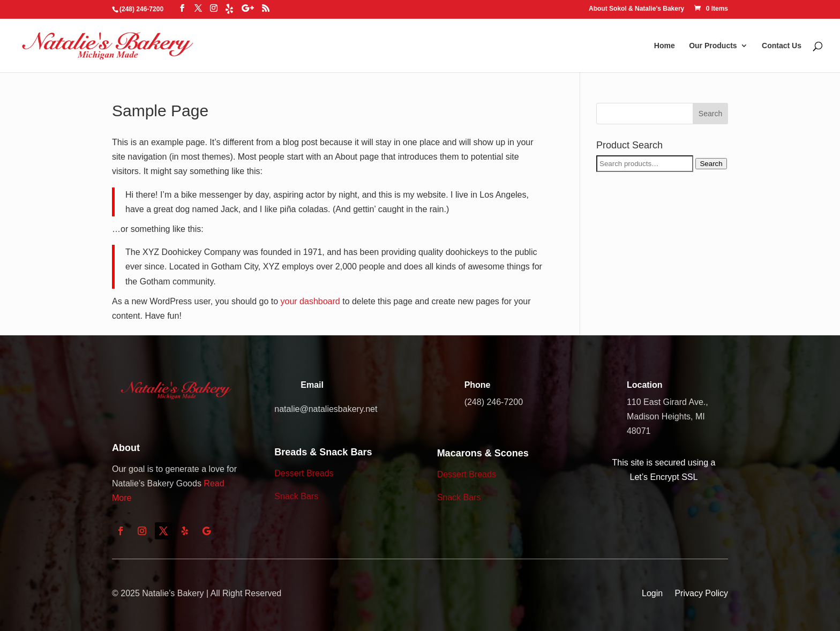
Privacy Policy (701, 593)
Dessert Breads (304, 473)
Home (665, 46)
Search (711, 164)
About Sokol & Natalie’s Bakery (636, 9)
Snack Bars (296, 496)
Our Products (713, 46)
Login (652, 593)
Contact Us (782, 46)
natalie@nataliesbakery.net (326, 409)
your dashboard (310, 301)
